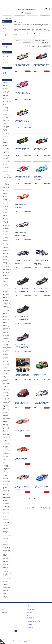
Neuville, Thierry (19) (6, 398)
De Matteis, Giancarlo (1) (7, 177)
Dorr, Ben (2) (5, 196)
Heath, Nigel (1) (5, 283)
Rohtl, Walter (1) (5, 471)
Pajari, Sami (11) (5, 417)
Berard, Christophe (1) (6, 126)
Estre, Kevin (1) (5, 218)
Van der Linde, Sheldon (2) (5, 552)
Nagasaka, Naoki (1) (6, 391)
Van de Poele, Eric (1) (6, 549)
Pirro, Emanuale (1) (6, 442)
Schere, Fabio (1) (5, 493)
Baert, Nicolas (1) (5, 113)
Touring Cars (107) (6, 62)
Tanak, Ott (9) (5, 534)
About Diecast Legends (31, 607)
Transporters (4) (5, 64)
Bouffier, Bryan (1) (6, 141)
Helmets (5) (5, 58)
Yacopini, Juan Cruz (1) (6, 589)
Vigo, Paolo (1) (5, 569)
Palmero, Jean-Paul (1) (6, 418)
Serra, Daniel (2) (5, 500)
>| (36, 46)
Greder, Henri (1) (5, 258)
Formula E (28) (5, 56)
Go (16, 631)
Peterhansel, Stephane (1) (7, 435)
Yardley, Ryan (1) (5, 592)
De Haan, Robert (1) (6, 176)
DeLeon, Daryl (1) (6, 188)
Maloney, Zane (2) (6, 353)
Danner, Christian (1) (6, 171)
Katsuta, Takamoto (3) (6, 312)
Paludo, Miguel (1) (6, 420)
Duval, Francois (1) (6, 205)
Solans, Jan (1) (5, 511)
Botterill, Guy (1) (5, 139)
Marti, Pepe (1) (5, 359)
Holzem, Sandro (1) (6, 295)
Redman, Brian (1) (6, 462)
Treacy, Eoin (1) (5, 546)
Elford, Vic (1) (5, 210)
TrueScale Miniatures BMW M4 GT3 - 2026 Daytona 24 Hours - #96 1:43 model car (23, 66)
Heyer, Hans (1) (5, 290)
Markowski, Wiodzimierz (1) (5, 357)
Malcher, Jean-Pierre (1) (6, 350)
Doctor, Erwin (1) (5, 195)
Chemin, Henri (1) (6, 162)
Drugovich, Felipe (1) (6, 201)
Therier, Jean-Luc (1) (6, 537)
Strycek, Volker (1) (6, 525)
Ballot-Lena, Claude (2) (6, 116)
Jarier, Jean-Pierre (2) (6, 303)
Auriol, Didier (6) (5, 110)
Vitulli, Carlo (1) (5, 572)
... (34, 46)
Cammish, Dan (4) (6, 156)
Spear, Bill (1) (5, 517)
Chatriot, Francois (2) (6, 160)
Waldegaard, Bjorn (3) (6, 579)
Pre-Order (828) (5, 48)
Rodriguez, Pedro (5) (6, 467)
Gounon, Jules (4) (5, 253)
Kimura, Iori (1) (5, 314)
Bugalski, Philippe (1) (6, 148)
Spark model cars (30, 626)
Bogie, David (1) (5, 137)
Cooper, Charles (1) (6, 166)
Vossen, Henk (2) (5, 577)
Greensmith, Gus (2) (6, 261)
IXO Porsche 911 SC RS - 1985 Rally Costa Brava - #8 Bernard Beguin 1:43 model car (23, 262)
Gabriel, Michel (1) (6, 246)
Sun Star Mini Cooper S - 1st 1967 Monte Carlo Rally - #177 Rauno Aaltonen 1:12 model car (22, 402)
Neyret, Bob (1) (5, 400)
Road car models (30, 625)
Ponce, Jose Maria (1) (6, 445)
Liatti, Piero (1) (5, 334)
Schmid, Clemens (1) (6, 496)
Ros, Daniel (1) (5, 474)
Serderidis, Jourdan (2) (6, 499)
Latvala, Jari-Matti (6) (6, 331)
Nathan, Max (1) (5, 392)
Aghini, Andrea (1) (6, 84)
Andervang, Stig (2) (6, 98)
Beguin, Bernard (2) (6, 122)
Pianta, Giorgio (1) (6, 436)
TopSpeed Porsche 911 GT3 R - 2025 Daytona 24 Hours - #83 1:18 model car (22, 178)
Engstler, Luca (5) (5, 214)
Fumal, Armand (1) (6, 240)
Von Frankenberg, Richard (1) (5, 575)
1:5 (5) (4, 75)
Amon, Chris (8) (5, 96)
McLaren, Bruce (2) (6, 367)
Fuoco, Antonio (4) (6, 242)
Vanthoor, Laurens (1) (6, 558)
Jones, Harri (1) (5, 306)
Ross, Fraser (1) (5, 476)
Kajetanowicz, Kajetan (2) (7, 308)
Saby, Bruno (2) (5, 487)
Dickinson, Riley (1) (6, 193)
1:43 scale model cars (30, 619)
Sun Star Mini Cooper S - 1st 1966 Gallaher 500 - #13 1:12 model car (41, 374)
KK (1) (4, 33)
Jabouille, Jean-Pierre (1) (7, 302)
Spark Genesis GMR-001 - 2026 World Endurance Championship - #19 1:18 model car (22, 318)
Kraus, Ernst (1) (5, 321)
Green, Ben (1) (5, 259)
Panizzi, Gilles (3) (6, 421)
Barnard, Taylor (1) (6, 118)
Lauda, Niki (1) (5, 333)
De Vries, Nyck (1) (6, 183)
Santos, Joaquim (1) (6, 492)
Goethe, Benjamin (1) (6, 252)
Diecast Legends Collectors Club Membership (9, 611)
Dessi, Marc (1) (5, 191)
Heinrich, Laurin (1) (6, 286)
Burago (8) (4, 27)
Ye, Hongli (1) (5, 593)
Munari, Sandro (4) (6, 388)
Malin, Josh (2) (5, 352)
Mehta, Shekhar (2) (6, 372)
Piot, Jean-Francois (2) (6, 439)
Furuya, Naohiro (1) (6, 243)
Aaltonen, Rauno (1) (6, 82)
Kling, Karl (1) (5, 317)
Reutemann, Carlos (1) (6, 464)
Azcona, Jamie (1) (6, 112)
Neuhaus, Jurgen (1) (6, 397)
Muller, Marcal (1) (6, 385)
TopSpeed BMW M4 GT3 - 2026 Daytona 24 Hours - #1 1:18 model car (41, 150)
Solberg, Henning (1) (6, 512)
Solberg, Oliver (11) (6, 514)
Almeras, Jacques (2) (6, 90)
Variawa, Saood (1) (6, 560)
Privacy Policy (29, 613)
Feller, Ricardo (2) (6, 226)
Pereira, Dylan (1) (5, 432)
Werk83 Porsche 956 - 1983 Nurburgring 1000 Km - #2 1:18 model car (22, 234)
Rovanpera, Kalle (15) (6, 481)
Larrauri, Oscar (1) (6, 325)
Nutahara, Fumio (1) (6, 405)
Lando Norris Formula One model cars (33, 623)
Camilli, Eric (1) (5, 154)
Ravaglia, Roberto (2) (6, 461)
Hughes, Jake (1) (5, 296)
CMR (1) (4, 28)
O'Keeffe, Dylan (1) (6, 410)
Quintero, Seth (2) (6, 452)
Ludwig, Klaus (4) (6, 341)
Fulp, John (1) (5, 239)
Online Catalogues (5, 613)
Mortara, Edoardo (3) (6, 382)
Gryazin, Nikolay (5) (6, 267)
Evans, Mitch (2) (5, 223)
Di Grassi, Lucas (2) (6, 192)
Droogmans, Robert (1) (6, 198)
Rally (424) (4, 59)
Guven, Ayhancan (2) (6, 275)
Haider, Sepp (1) (5, 278)
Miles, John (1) (5, 376)
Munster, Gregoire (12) (6, 389)
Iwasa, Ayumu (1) (5, 300)
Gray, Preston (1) (5, 256)
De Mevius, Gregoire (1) (7, 179)
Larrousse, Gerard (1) (6, 328)
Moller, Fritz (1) (5, 378)
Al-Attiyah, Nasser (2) (6, 87)
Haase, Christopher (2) (6, 277)
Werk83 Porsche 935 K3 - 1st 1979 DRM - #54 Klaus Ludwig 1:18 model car (42, 178)
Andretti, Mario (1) (6, 100)
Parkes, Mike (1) (5, 423)
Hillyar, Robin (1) (5, 293)
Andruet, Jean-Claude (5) (7, 101)
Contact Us (3, 610)
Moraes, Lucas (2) (6, 381)
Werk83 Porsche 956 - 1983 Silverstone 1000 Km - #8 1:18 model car (23, 206)
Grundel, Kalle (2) (6, 265)
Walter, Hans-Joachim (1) (7, 580)
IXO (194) (4, 30)
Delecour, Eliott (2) (6, 185)
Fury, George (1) (5, 245)
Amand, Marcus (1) (6, 94)
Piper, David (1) (5, 440)
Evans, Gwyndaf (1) (6, 221)
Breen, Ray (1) (5, 145)
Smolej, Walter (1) (6, 506)
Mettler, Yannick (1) (6, 373)
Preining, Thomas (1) (6, 446)
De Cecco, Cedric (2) (6, 174)
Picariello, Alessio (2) (6, 438)
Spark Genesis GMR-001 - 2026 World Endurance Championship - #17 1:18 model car (22, 346)
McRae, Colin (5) (5, 369)
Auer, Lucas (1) (5, 109)
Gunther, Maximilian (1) (7, 270)
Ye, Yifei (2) (5, 595)
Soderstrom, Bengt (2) (6, 509)
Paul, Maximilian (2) (6, 427)
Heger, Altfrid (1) (5, 284)
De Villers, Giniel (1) (6, 180)
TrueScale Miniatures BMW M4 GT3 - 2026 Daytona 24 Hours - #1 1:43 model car (42, 66)
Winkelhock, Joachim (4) (7, 583)
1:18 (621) (4, 72)
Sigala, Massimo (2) (6, 505)
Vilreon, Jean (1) (5, 570)
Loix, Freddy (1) (5, 337)
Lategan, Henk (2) (6, 330)
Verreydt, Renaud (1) (6, 566)
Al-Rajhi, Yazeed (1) (6, 91)
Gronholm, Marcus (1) (6, 264)
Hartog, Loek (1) (5, 281)
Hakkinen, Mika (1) (6, 280)
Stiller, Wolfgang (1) (6, 520)
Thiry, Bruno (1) (5, 540)
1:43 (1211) (4, 74)
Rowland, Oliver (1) (6, 484)
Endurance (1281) (5, 55)
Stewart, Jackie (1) (6, 518)
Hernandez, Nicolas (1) (6, 289)
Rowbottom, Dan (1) (6, 483)
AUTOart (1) (5, 24)
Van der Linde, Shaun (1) (7, 550)
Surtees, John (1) (5, 531)
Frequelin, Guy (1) (6, 236)
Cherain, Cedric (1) (6, 163)
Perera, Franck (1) (6, 433)
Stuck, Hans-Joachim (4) (7, 527)
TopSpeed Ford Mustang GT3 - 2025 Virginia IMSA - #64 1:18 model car (22, 150)
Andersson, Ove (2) (6, 97)
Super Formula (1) (6, 61)
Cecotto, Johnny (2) (6, 159)
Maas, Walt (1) (5, 343)
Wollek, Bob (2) (5, 586)
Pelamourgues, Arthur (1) (7, 429)
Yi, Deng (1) (5, 596)
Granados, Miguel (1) (6, 255)
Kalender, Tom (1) (6, 309)
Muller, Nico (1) (5, 386)
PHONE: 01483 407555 (6, 6)
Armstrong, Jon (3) (6, 103)
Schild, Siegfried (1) (6, 495)
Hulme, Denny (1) (6, 297)
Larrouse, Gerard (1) (6, 327)
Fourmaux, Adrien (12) (6, 233)
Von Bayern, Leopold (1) (7, 573)
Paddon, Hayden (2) (6, 416)
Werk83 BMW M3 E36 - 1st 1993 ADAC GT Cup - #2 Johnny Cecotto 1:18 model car (41, 402)
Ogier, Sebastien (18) (6, 408)
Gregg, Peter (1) (5, 262)
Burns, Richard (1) (6, 150)
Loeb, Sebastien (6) (6, 336)
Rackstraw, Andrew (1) (6, 454)
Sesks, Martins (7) (6, 502)
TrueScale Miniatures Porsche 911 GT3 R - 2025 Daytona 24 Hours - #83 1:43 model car (23, 94)
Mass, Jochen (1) (5, 360)
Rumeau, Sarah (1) (6, 486)
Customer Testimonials (5, 614)
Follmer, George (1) (6, 231)
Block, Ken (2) (5, 132)
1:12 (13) (4, 71)
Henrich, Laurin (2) (6, 287)
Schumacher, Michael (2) (7, 498)
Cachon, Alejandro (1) (6, 151)
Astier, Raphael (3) (6, 107)
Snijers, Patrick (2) (6, 508)
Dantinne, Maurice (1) (6, 173)
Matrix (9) (4, 36)
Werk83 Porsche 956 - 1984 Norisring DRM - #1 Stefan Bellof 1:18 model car (23, 430)
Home (3, 18)
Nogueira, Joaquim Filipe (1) (6, 403)
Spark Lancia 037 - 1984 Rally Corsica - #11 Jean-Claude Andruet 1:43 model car (41, 486)
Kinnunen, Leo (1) (6, 315)
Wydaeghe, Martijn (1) (6, 587)
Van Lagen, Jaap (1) (6, 557)
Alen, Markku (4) (5, 88)
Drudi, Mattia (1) (5, 199)
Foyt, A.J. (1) (5, 234)
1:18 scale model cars (30, 617)
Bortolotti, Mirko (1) (6, 138)
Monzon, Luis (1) (5, 379)
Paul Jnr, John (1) (5, 426)
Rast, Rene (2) (5, 459)
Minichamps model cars (31, 627)
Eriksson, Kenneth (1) (6, 217)
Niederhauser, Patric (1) (6, 401)
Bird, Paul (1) (5, 131)
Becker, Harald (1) (6, 120)
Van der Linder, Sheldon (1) (5, 555)
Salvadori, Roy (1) (6, 490)
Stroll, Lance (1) (5, 524)
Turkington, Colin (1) (6, 547)
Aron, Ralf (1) (5, 104)
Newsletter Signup (47, 6)
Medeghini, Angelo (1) (6, 370)
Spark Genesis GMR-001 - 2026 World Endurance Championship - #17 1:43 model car (41, 290)
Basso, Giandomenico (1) (7, 119)
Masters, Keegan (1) (6, 363)
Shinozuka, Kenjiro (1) (6, 503)
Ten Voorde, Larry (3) (6, 536)
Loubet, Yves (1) (5, 338)
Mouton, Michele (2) (6, 384)
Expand (4, 39)
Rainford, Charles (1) (6, 458)
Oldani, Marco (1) (6, 411)
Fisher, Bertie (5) (5, 230)
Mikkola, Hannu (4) (6, 375)
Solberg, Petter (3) (6, 515)
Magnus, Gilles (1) (6, 344)
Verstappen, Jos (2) (6, 567)
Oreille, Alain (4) (5, 413)
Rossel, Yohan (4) (5, 479)
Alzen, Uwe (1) (5, 93)
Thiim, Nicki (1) (5, 539)
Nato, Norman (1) (5, 394)
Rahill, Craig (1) (5, 457)
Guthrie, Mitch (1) (6, 273)
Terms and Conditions (30, 611)
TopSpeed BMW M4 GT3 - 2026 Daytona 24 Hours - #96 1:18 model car (22, 122)
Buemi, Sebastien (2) (6, 147)
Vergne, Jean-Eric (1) (6, 563)
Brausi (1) (4, 25)
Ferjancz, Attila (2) (6, 227)
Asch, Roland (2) (5, 106)
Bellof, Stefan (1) (5, 123)
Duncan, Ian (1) (5, 204)
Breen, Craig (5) (5, 144)
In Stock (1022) (5, 46)
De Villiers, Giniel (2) (6, 182)
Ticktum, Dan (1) (5, 542)
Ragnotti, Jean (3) (5, 455)
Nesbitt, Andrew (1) (6, 395)
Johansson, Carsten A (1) (7, 305)
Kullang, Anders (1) (6, 324)
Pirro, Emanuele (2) (6, 443)
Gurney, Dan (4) (5, 271)
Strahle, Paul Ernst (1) (6, 522)
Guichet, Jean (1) (5, 268)
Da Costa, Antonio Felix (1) (6, 169)
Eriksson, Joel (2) (5, 215)
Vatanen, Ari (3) (5, 561)
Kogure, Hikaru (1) (6, 318)
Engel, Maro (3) (5, 212)
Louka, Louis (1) (5, 340)
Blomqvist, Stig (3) (6, 134)
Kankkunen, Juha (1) (6, 311)
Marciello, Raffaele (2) (6, 355)
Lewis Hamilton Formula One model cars (33, 622)
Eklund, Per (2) (5, 207)
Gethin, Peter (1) (5, 248)
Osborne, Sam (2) (5, 414)
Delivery (3, 607)
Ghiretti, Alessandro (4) (6, 249)
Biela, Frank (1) (5, 129)
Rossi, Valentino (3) (6, 480)
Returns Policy (4, 608)
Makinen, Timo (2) (6, 349)
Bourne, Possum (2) (6, 142)
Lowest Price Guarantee (31, 610)
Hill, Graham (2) (5, 292)
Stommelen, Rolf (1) (6, 521)
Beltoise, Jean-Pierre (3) (6, 125)
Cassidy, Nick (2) (5, 157)
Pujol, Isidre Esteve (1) (6, 451)
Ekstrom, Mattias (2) (6, 208)
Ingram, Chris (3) (5, 299)
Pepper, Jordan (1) (6, 430)
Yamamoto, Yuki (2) (6, 590)
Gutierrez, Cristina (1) (6, 274)
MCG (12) (4, 37)
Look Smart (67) (5, 34)
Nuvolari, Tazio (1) (6, 407)
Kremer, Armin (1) (6, 322)
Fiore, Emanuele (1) (6, 229)
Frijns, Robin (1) (5, 237)
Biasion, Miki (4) (5, 128)
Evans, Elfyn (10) (5, 220)
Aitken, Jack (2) (5, 85)
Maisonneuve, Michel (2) (7, 347)
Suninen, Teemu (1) (6, 530)
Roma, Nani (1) (5, 473)
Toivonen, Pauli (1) (6, 544)
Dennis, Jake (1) (5, 189)
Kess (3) (4, 31)
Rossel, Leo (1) (5, 477)
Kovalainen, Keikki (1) (6, 319)
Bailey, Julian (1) (5, 115)
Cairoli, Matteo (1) (6, 153)
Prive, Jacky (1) (5, 449)
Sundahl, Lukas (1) (6, 528)
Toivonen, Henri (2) (6, 543)
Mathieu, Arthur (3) (6, 365)
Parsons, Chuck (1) (6, 424)
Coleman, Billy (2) (6, 164)
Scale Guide (29, 608)
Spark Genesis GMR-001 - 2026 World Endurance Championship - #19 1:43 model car (22, 290)
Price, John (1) (5, 448)
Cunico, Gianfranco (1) (6, 167)
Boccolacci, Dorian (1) (6, 135)
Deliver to (23, 13)
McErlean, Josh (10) (6, 366)
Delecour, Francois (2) (6, 186)
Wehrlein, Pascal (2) (6, 582)
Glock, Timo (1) (5, 251)
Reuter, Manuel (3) (6, 465)
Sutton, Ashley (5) (6, 533)
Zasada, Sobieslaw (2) (6, 598)
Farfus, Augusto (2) (6, 224)
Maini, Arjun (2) (5, 346)
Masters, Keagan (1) (6, 362)
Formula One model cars (31, 620)
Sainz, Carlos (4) (5, 489)
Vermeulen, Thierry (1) (6, 564)
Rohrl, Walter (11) (6, 470)
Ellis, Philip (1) (5, 211)
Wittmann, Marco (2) (6, 585)
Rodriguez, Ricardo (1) (6, 468)
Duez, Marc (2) (5, 202)
